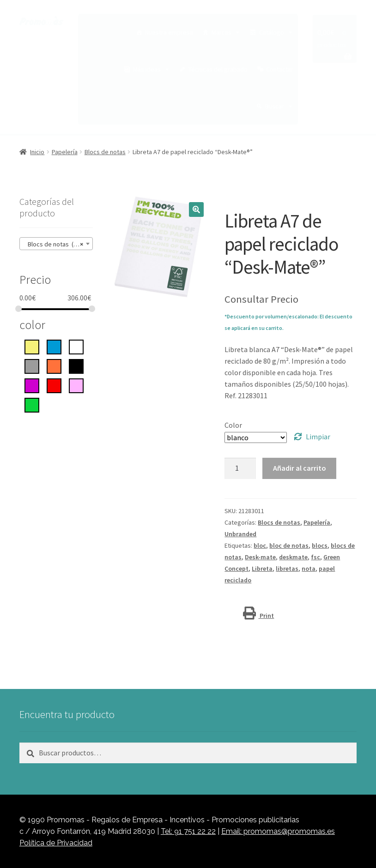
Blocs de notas (105, 152)
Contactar (280, 69)
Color (233, 425)
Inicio (37, 152)
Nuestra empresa (169, 32)
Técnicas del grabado (218, 69)
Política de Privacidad (56, 843)
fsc (315, 557)
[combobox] (56, 244)
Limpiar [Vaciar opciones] (318, 437)
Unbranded (240, 534)
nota (309, 569)
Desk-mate (260, 557)
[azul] (54, 346)
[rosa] (76, 385)
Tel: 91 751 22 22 (188, 831)
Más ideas (152, 69)
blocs (320, 545)
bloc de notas (289, 545)
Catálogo (276, 32)
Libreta (262, 569)
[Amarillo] (32, 346)
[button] (196, 210)
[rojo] (54, 385)
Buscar (279, 106)
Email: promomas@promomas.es (278, 831)
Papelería (65, 152)
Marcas (226, 32)
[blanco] (76, 346)
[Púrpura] (32, 385)
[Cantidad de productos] (240, 468)
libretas (287, 569)
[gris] (32, 365)
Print (258, 616)
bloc (260, 545)
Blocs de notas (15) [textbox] (53, 244)
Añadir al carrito (300, 468)
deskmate (293, 557)
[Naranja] (54, 365)
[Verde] (32, 404)
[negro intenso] (76, 365)
